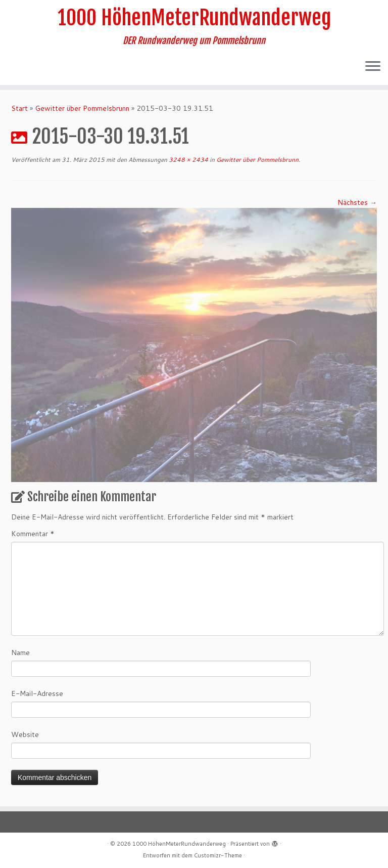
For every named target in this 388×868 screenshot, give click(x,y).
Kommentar (33, 534)
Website (25, 734)
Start (19, 108)
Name (20, 653)
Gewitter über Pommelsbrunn (82, 108)
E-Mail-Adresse (37, 693)
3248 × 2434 (188, 160)
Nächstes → (357, 202)
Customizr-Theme (218, 855)
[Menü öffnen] (373, 67)
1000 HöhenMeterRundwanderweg (194, 18)
